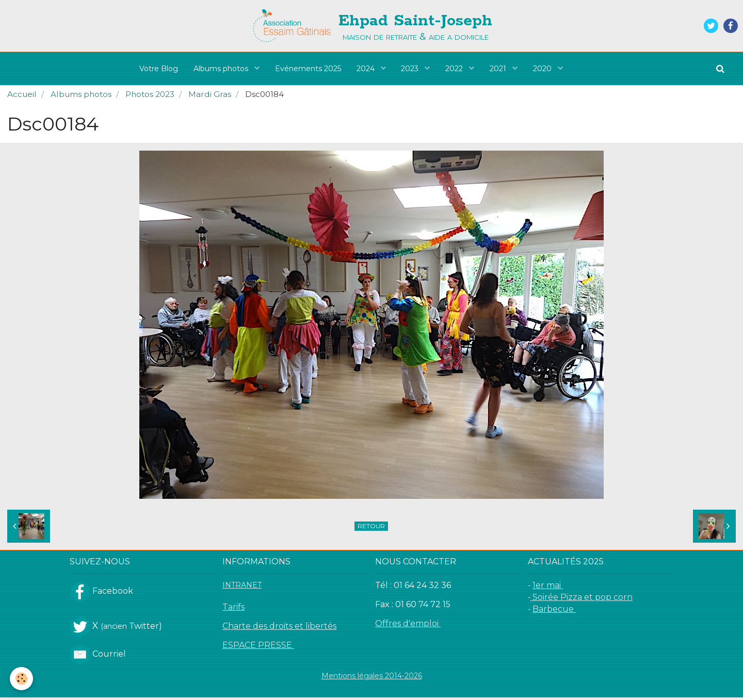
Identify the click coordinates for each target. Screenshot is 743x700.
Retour (371, 528)
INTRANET (242, 588)
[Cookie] (22, 679)
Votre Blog (159, 69)
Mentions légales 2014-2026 (372, 678)
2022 (456, 69)
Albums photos (222, 69)
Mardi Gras (210, 97)
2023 (411, 69)
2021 (499, 69)
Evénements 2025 (308, 69)
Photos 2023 (150, 97)
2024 (367, 69)
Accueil (22, 97)
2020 (544, 69)
